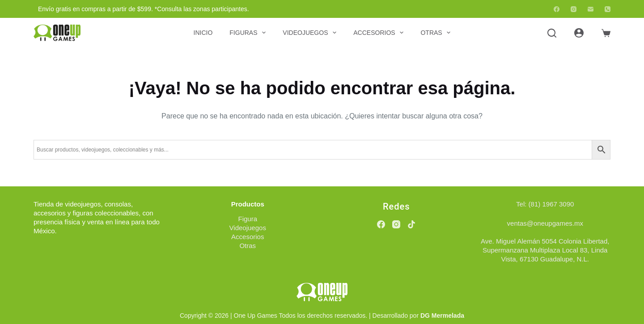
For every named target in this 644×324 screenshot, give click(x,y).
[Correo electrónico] (591, 9)
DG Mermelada (442, 316)
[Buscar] (552, 33)
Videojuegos (311, 33)
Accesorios (380, 33)
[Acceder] (579, 33)
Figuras (249, 33)
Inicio (203, 33)
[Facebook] (557, 9)
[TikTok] (411, 224)
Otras (437, 33)
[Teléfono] (608, 9)
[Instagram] (574, 9)
